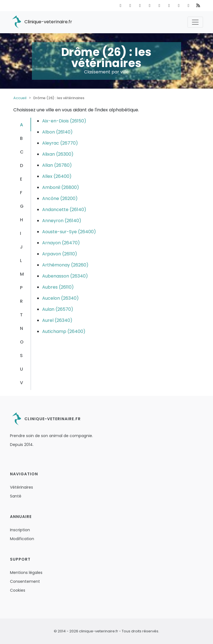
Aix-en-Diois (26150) (64, 121)
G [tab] (22, 206)
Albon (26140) (57, 132)
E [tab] (21, 179)
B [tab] (21, 138)
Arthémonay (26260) (65, 265)
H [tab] (21, 220)
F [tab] (21, 193)
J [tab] (21, 247)
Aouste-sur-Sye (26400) (69, 232)
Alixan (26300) (58, 154)
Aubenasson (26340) (65, 276)
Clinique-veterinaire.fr (41, 22)
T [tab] (21, 315)
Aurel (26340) (57, 320)
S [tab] (21, 356)
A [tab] (21, 125)
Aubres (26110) (58, 287)
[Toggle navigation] (195, 22)
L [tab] (21, 261)
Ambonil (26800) (61, 187)
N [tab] (21, 328)
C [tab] (22, 152)
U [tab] (21, 369)
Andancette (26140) (64, 210)
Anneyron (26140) (62, 221)
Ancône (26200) (60, 198)
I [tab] (21, 233)
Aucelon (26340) (60, 298)
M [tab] (22, 274)
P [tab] (21, 288)
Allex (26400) (57, 176)
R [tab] (21, 301)
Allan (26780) (57, 165)
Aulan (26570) (58, 309)
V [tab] (21, 383)
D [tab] (21, 166)
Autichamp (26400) (64, 331)
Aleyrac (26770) (60, 143)
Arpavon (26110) (60, 254)
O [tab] (22, 342)
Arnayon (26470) (61, 243)
